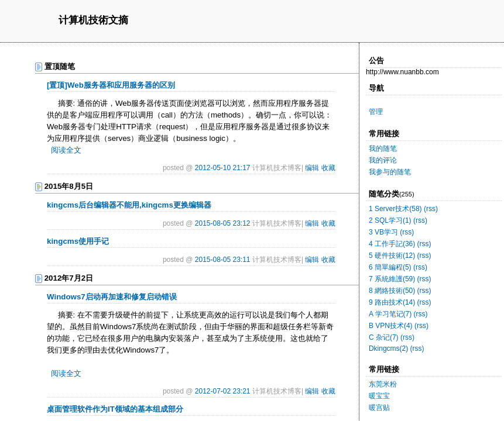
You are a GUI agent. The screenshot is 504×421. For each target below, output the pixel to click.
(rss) (431, 209)
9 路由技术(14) (392, 302)
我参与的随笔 (390, 172)
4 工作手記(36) (392, 244)
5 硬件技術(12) (392, 256)
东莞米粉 (383, 384)
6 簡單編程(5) (390, 267)
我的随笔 (383, 149)
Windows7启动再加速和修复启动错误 (112, 297)
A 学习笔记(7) (390, 314)
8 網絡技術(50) (392, 291)
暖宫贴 (379, 408)
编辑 (312, 168)
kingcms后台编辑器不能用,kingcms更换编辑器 (129, 205)
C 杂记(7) (384, 337)
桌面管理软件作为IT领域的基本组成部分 (115, 409)
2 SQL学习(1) (390, 220)
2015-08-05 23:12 (223, 223)
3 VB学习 (383, 232)
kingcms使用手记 (78, 241)
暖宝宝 (379, 396)
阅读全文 (66, 150)
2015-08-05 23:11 (223, 260)
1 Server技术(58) (395, 209)
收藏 (328, 168)
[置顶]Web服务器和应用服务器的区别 (111, 85)
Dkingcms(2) (388, 348)
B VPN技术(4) (391, 326)
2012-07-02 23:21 (223, 391)
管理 (376, 112)
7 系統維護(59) (392, 279)
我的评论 (383, 160)
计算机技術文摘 (93, 21)
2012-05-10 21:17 (223, 168)
